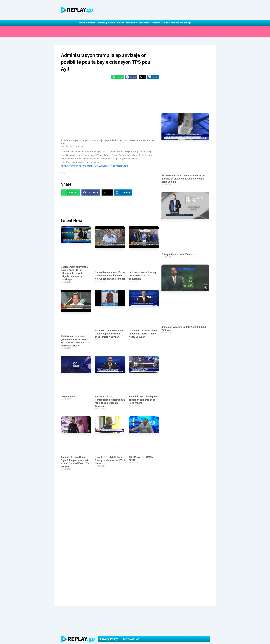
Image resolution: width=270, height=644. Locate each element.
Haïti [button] (112, 23)
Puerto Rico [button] (144, 23)
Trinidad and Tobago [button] (181, 23)
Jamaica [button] (120, 23)
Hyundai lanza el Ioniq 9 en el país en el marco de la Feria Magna (143, 400)
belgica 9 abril (69, 397)
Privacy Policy (109, 639)
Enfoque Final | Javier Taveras (178, 254)
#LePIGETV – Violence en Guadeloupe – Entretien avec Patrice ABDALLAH (109, 334)
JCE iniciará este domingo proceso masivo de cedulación (143, 276)
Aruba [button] (82, 23)
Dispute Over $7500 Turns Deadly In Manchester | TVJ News (110, 460)
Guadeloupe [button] (103, 23)
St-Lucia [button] (166, 23)
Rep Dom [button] (155, 23)
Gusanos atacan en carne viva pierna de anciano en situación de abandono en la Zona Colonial (183, 179)
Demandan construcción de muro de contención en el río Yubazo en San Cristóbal (110, 276)
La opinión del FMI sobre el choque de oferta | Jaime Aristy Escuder (143, 334)
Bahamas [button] (91, 23)
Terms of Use (131, 639)
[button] (118, 77)
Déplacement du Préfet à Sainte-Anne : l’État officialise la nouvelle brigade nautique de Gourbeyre (74, 273)
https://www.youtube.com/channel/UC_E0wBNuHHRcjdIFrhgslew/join (94, 166)
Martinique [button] (131, 23)
